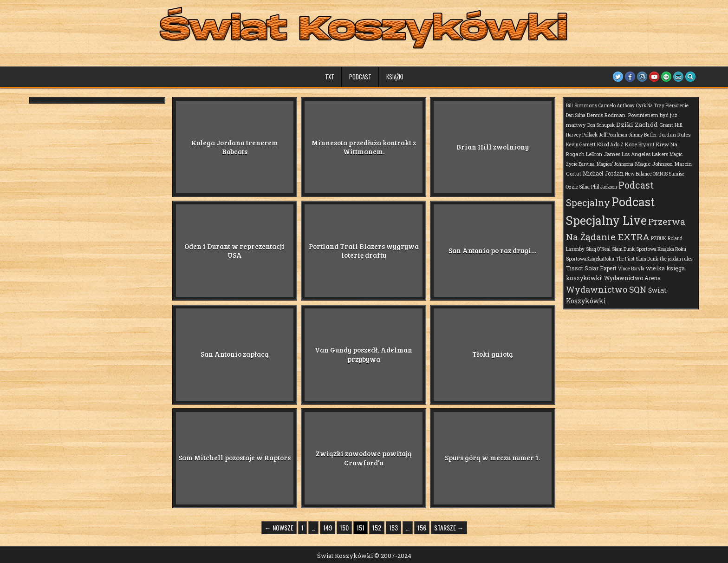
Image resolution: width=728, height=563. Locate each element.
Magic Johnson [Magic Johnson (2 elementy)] (654, 164)
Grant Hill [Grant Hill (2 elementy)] (671, 125)
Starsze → (449, 527)
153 (393, 527)
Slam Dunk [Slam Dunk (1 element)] (623, 249)
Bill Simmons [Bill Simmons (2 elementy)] (582, 105)
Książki (395, 77)
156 (422, 527)
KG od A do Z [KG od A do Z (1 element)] (610, 145)
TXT (330, 77)
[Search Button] (690, 77)
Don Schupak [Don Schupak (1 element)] (601, 125)
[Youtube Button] (654, 77)
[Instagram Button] (642, 77)
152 (377, 527)
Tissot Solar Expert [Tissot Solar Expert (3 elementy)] (591, 268)
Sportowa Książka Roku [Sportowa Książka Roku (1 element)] (661, 249)
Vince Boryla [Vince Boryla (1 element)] (631, 269)
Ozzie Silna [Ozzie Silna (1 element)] (578, 187)
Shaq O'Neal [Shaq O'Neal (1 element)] (598, 249)
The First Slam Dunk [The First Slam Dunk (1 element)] (637, 259)
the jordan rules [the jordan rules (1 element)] (676, 259)
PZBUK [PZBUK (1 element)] (659, 239)
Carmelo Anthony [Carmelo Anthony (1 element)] (617, 106)
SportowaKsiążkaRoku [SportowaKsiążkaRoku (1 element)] (590, 259)
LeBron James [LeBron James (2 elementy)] (603, 154)
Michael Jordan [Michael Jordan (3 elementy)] (603, 173)
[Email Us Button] (678, 77)
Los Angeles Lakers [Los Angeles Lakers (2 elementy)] (645, 154)
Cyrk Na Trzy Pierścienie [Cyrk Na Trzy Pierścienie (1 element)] (662, 106)
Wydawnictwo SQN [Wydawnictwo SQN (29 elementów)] (606, 289)
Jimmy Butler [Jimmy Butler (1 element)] (643, 135)
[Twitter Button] (618, 77)
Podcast (360, 77)
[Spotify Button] (666, 77)
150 (344, 527)
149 (328, 527)
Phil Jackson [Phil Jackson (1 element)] (604, 187)
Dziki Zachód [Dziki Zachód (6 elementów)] (637, 124)
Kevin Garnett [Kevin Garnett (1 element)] (581, 145)
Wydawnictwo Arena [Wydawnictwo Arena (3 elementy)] (632, 278)
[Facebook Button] (630, 77)
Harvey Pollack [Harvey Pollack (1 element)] (582, 135)
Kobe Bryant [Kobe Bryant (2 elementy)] (640, 144)
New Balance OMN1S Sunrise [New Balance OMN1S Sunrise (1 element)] (655, 174)
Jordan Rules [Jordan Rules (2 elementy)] (674, 134)
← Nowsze (279, 527)
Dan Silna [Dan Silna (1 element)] (576, 115)
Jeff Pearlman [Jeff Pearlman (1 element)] (613, 135)
